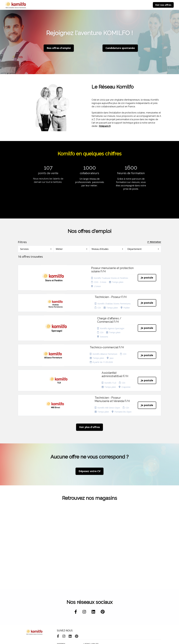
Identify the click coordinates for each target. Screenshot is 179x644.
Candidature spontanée (63, 600)
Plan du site (89, 602)
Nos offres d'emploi (59, 48)
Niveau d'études (107, 249)
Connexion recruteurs (88, 607)
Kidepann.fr (105, 126)
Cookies (87, 599)
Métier (72, 249)
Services (36, 249)
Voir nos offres (163, 5)
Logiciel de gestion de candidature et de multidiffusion (90, 639)
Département (143, 249)
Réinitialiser (154, 242)
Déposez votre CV (89, 421)
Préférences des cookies (91, 612)
